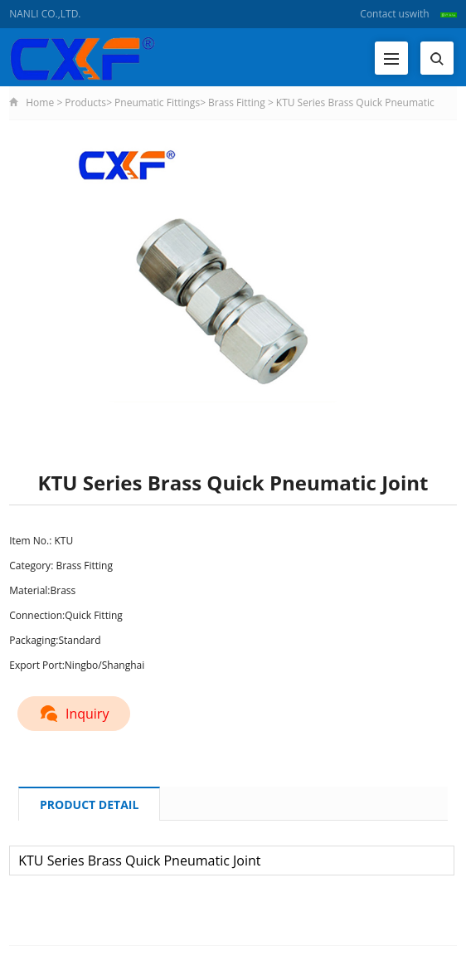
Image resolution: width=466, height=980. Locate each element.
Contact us (384, 14)
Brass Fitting (237, 102)
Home (40, 102)
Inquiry (78, 712)
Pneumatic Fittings (157, 102)
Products (85, 102)
